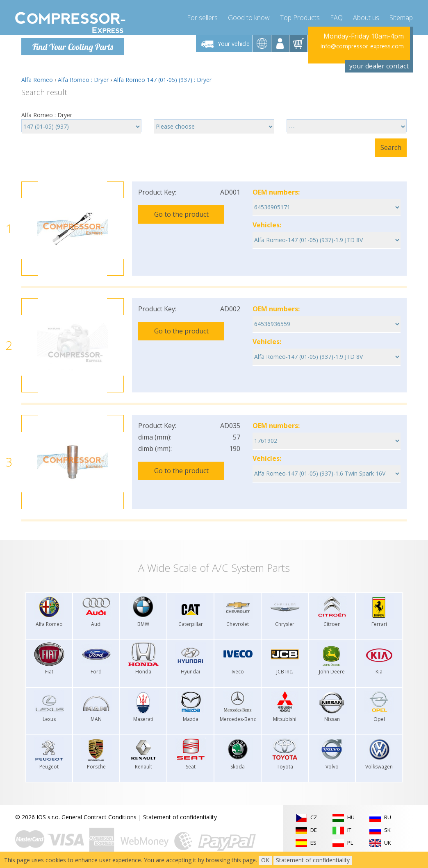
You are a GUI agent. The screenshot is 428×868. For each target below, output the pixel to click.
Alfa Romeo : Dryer (83, 80)
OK (265, 860)
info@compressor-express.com (362, 46)
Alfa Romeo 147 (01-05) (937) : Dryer (163, 80)
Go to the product (181, 214)
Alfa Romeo (37, 80)
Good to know (249, 16)
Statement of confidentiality (180, 817)
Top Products (300, 16)
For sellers (202, 16)
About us (366, 16)
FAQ (336, 16)
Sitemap (401, 16)
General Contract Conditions (99, 817)
